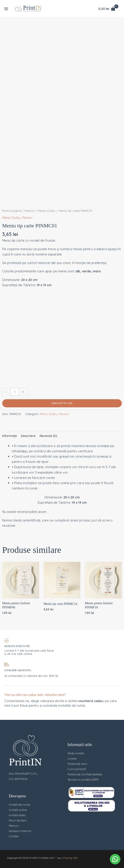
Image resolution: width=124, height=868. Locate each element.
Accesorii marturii (20, 831)
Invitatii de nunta (19, 805)
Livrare (72, 758)
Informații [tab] (9, 436)
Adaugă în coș (62, 403)
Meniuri (30, 211)
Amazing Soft (69, 858)
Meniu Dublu (47, 211)
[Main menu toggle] (6, 9)
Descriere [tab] (28, 436)
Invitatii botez (17, 815)
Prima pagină (12, 211)
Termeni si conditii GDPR (83, 780)
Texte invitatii (76, 753)
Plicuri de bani (18, 820)
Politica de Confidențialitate (85, 774)
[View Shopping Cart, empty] (107, 9)
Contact (14, 836)
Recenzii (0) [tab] (48, 436)
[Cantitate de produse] (15, 392)
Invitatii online (18, 810)
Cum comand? (77, 769)
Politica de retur (78, 764)
